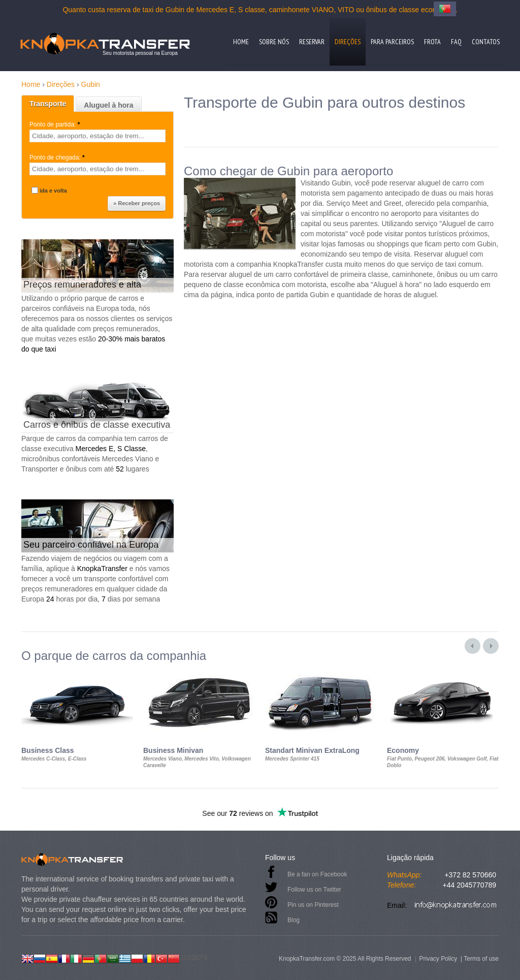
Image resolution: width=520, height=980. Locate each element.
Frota (432, 42)
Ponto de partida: (56, 124)
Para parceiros (392, 42)
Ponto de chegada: (58, 157)
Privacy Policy (438, 959)
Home (241, 42)
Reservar (312, 42)
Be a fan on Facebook (317, 874)
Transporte (48, 104)
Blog (294, 920)
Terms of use (481, 959)
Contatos (486, 42)
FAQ (456, 42)
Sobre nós (274, 42)
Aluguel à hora (108, 105)
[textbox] (97, 136)
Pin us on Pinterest (313, 905)
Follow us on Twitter (314, 890)
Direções (348, 42)
